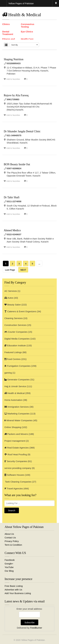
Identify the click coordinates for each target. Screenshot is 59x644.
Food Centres (12, 359)
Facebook (10, 560)
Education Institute (15, 345)
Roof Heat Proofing (16, 454)
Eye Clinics (27, 32)
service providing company (18, 468)
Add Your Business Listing (18, 593)
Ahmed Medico (12, 230)
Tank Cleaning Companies (18, 482)
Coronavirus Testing (28, 25)
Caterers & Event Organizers (20, 311)
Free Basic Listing (14, 586)
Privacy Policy (12, 541)
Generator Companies (17, 380)
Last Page (10, 270)
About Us (9, 534)
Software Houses (14, 475)
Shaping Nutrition (14, 59)
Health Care (27, 39)
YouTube (9, 567)
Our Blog (9, 571)
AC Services (11, 291)
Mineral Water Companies (18, 420)
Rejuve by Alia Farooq (16, 95)
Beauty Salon (13, 305)
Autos (9, 298)
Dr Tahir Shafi (12, 197)
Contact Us (10, 538)
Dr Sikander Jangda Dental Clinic (22, 131)
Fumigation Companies (17, 366)
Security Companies (16, 461)
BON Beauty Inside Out (17, 164)
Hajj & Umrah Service (15, 386)
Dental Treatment (8, 33)
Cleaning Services (14, 318)
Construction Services (15, 325)
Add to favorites (13, 79)
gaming (8, 373)
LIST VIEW (6, 45)
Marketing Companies (17, 414)
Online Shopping (13, 427)
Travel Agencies (14, 488)
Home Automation (13, 400)
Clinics (6, 24)
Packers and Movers (16, 434)
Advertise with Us (13, 590)
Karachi (56, 3)
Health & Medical (15, 393)
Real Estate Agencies (17, 448)
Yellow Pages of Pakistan (33, 640)
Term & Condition (13, 545)
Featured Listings (13, 352)
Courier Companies (16, 332)
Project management (15, 441)
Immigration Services (17, 407)
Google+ (9, 564)
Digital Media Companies (17, 339)
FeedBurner (36, 628)
